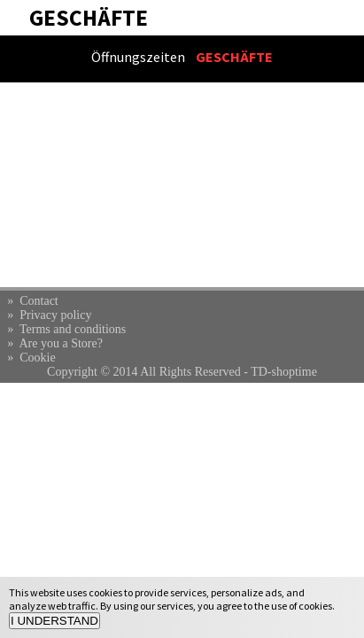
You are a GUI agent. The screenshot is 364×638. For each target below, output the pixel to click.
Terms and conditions (73, 329)
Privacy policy (55, 315)
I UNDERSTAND (54, 621)
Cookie (37, 358)
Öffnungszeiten (138, 57)
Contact (39, 301)
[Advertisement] (182, 185)
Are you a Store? (60, 343)
